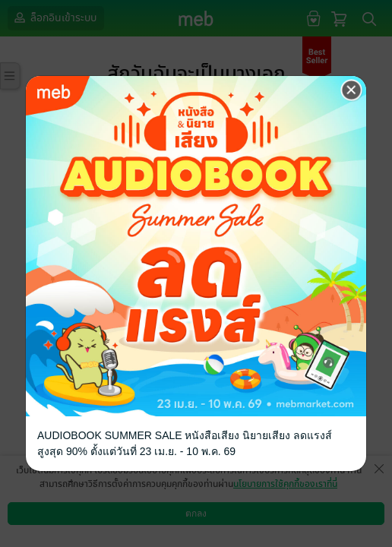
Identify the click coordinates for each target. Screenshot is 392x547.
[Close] (352, 90)
